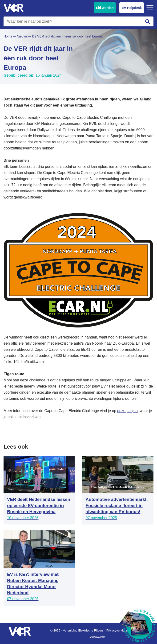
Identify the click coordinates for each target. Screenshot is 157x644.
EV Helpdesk (132, 8)
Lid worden (105, 8)
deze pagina (127, 411)
